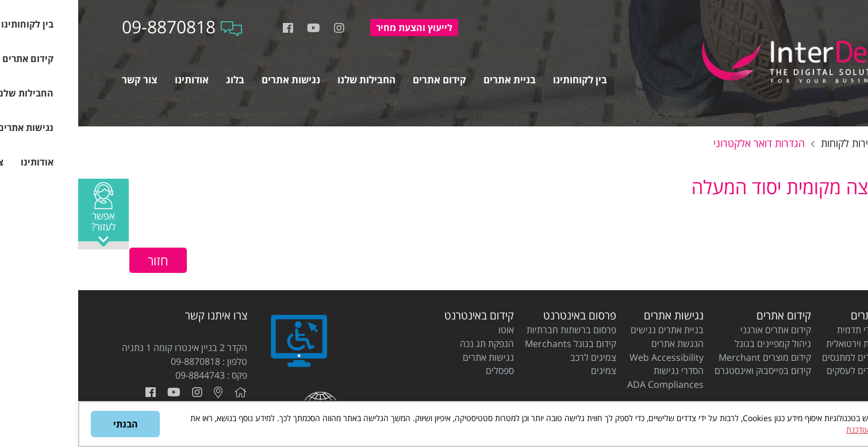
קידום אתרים (706, 316)
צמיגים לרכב (515, 357)
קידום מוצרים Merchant (687, 357)
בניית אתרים (799, 316)
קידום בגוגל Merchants (492, 344)
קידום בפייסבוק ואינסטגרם (685, 371)
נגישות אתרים (596, 316)
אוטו (428, 330)
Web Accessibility (588, 357)
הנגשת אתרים (599, 344)
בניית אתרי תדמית (792, 330)
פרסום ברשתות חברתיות (493, 330)
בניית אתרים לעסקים (787, 371)
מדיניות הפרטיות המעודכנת (812, 429)
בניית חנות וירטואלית (786, 344)
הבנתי (47, 424)
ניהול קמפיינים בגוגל (695, 344)
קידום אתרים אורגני (698, 330)
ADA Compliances (587, 384)
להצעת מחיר (336, 28)
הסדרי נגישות (600, 371)
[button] (25, 214)
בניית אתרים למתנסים (784, 357)
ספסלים (422, 371)
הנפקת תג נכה (409, 344)
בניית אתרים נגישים (589, 330)
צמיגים (525, 371)
